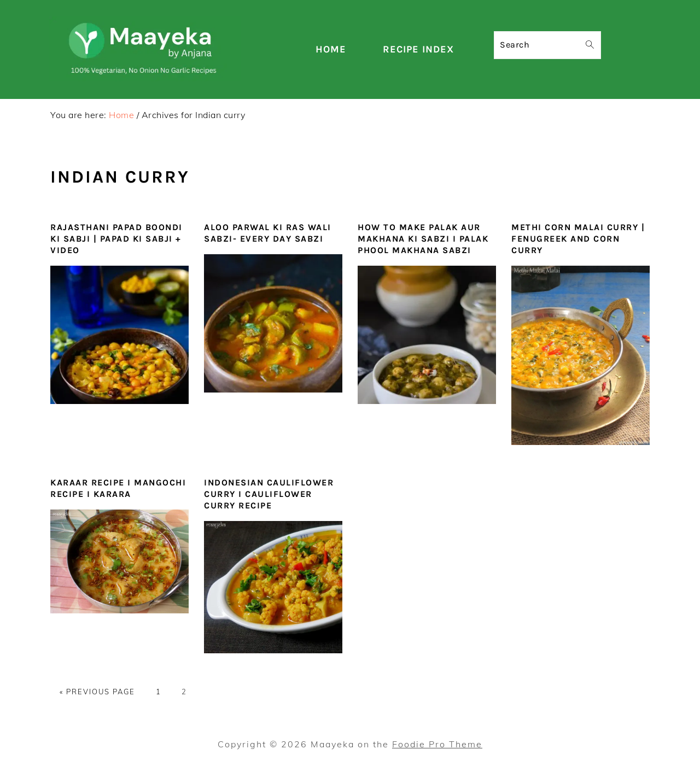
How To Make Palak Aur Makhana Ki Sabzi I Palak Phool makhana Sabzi (423, 239)
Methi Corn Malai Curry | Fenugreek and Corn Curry (578, 239)
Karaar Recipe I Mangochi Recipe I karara (118, 488)
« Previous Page (97, 692)
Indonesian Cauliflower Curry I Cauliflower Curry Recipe (269, 494)
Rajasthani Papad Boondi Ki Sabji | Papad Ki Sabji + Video (116, 239)
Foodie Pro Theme (437, 744)
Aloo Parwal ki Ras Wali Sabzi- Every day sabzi (268, 233)
